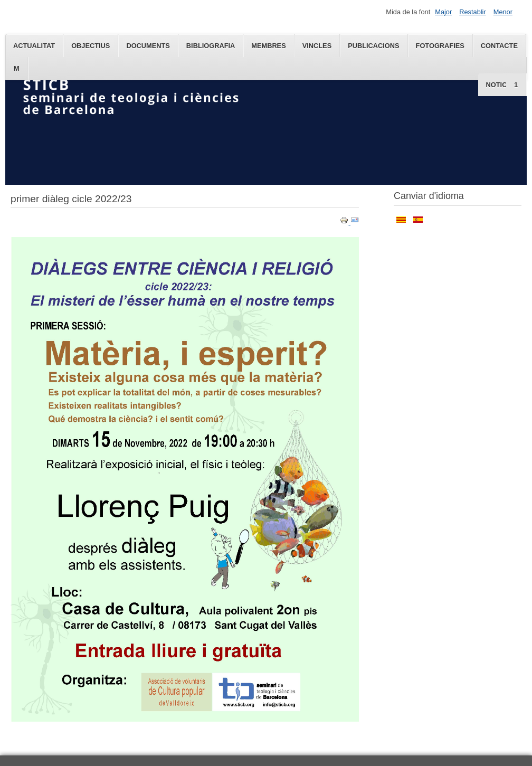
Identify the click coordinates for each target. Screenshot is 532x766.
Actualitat (34, 46)
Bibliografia (211, 46)
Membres (268, 46)
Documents (148, 46)
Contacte (499, 46)
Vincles (317, 46)
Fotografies (440, 46)
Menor (503, 12)
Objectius (91, 46)
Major (443, 12)
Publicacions (373, 46)
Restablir (473, 12)
